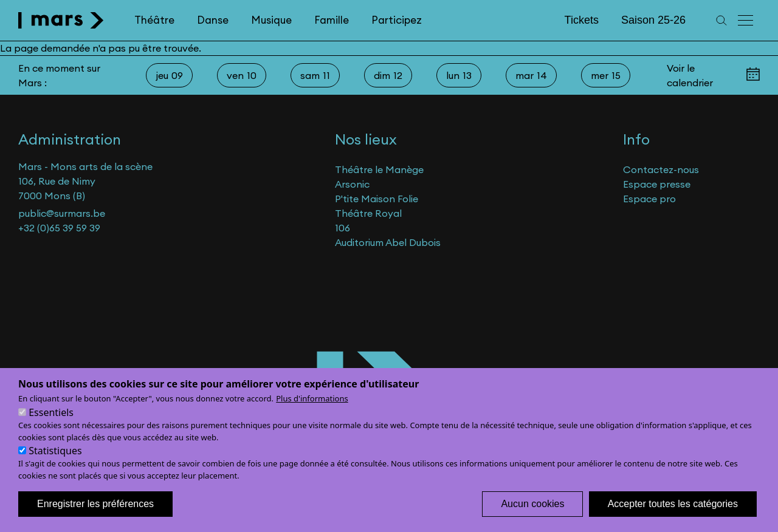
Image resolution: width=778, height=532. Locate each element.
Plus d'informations (312, 413)
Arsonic (352, 184)
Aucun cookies (532, 518)
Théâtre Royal (368, 213)
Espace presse (657, 184)
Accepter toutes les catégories (673, 518)
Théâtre (154, 20)
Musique (271, 20)
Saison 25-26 (653, 20)
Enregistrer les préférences (95, 518)
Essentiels (51, 427)
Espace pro (649, 199)
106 (343, 228)
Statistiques (55, 465)
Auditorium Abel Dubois (388, 242)
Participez (397, 20)
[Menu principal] (746, 20)
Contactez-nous (661, 169)
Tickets (582, 20)
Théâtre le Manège (379, 169)
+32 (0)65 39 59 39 (59, 228)
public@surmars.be (62, 213)
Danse (213, 20)
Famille (332, 20)
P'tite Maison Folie (377, 199)
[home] (61, 20)
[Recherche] (721, 20)
